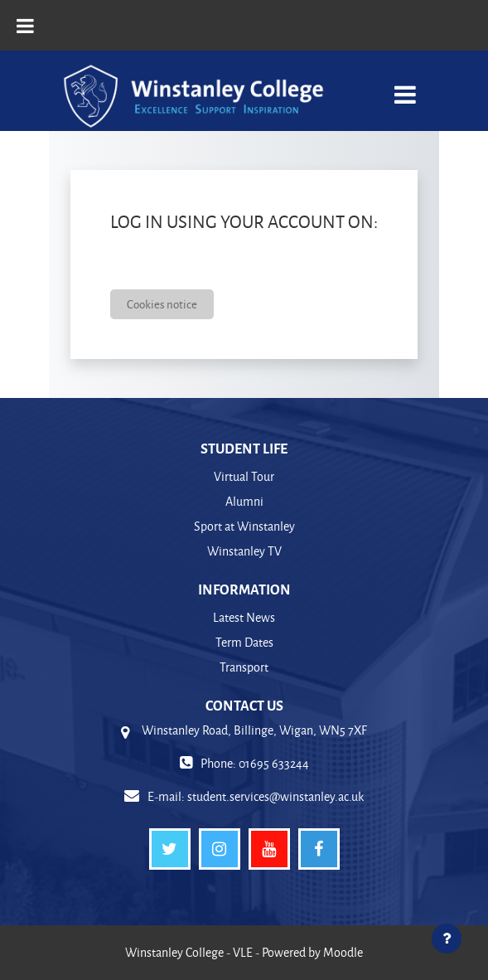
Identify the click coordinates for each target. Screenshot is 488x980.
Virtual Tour (244, 476)
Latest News (244, 617)
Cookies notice (162, 304)
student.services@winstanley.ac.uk (275, 796)
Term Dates (244, 642)
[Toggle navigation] (405, 86)
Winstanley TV (244, 551)
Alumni (244, 501)
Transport (244, 667)
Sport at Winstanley (244, 526)
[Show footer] (447, 939)
